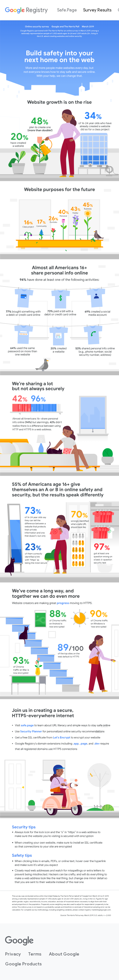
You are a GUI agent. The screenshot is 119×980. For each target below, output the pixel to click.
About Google (64, 954)
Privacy (13, 954)
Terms (35, 954)
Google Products (23, 964)
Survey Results (97, 10)
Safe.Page (67, 10)
